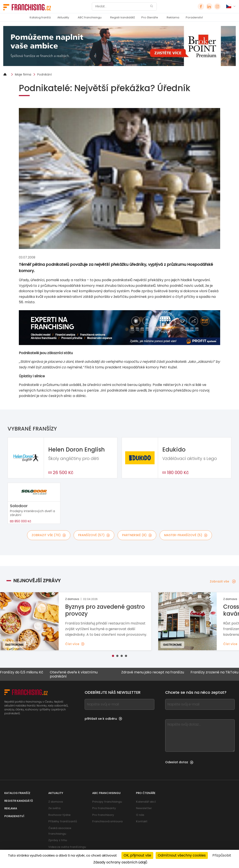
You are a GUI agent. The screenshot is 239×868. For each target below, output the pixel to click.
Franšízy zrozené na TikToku (214, 672)
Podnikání (44, 74)
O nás (140, 815)
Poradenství (194, 17)
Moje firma (23, 74)
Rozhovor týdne (59, 815)
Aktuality (63, 17)
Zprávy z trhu (58, 840)
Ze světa (54, 808)
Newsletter (144, 808)
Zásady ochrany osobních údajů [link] (120, 862)
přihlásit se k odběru (103, 719)
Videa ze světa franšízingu (67, 847)
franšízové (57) (94, 535)
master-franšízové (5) (186, 535)
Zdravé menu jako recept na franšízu (152, 672)
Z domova (56, 802)
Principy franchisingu (107, 802)
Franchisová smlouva (107, 821)
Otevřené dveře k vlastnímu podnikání (73, 674)
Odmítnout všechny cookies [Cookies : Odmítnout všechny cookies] (182, 855)
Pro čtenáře (150, 17)
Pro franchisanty (104, 808)
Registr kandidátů (123, 17)
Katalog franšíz (40, 17)
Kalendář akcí (146, 802)
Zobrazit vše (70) (49, 535)
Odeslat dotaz (179, 762)
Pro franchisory (103, 815)
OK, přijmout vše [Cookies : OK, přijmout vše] (137, 855)
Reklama (173, 17)
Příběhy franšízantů (63, 821)
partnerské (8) (137, 535)
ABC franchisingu (90, 17)
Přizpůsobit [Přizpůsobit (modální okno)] (222, 855)
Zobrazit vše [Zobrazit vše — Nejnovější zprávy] (223, 581)
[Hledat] (121, 6)
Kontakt (142, 821)
